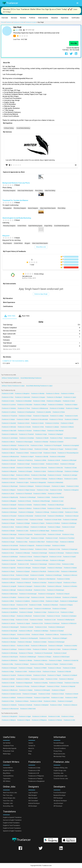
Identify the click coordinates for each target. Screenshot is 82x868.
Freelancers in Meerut (8, 442)
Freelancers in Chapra (8, 572)
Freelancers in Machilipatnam (47, 579)
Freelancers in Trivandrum (9, 416)
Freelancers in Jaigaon (23, 623)
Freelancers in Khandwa (70, 586)
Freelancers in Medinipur (41, 631)
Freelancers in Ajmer (40, 471)
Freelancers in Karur (41, 549)
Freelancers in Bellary (40, 505)
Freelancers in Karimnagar (39, 553)
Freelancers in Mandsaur (66, 679)
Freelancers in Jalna (22, 531)
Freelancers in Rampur (36, 520)
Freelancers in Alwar (8, 527)
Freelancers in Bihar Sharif (37, 542)
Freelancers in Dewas (57, 531)
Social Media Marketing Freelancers (31, 378)
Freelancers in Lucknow (9, 405)
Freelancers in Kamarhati (9, 508)
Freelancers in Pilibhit (40, 668)
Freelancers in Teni (23, 446)
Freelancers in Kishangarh (9, 668)
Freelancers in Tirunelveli (26, 434)
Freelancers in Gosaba (8, 560)
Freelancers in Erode (70, 468)
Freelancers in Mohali (23, 420)
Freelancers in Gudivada (25, 705)
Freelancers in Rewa (54, 564)
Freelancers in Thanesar (26, 653)
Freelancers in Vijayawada (41, 416)
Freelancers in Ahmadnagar (28, 497)
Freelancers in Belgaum (9, 490)
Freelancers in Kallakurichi (10, 434)
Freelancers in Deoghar (39, 568)
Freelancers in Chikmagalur (42, 690)
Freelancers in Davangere (43, 486)
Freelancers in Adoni (39, 616)
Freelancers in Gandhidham (10, 612)
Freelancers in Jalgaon (58, 486)
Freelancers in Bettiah (8, 679)
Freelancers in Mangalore (71, 490)
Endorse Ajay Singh (41, 294)
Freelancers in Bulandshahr (69, 572)
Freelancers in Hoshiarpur (52, 623)
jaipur (17, 30)
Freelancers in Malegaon (26, 486)
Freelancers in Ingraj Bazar (10, 609)
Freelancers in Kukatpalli (9, 505)
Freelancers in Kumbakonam (42, 609)
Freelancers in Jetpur (57, 698)
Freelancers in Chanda (54, 508)
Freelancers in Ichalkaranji (38, 527)
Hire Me (74, 43)
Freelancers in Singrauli (55, 583)
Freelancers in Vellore (25, 479)
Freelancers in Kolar (52, 679)
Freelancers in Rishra (50, 701)
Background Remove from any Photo (16, 183)
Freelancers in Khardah (64, 672)
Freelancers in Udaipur (8, 420)
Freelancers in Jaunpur (26, 609)
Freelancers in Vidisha (25, 649)
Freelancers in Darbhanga (69, 523)
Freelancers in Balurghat (55, 646)
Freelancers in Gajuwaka (25, 535)
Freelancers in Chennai (53, 394)
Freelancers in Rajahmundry (10, 497)
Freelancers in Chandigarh (54, 397)
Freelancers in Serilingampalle (29, 638)
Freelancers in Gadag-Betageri (69, 601)
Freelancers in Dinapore (9, 635)
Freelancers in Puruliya (23, 686)
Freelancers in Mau (22, 542)
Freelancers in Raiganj (66, 605)
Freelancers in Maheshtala (55, 483)
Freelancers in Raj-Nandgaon (10, 638)
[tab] (10, 316)
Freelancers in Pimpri (56, 438)
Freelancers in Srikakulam (25, 698)
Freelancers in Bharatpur (23, 553)
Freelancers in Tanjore (38, 523)
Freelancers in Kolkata (67, 394)
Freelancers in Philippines (39, 720)
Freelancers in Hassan (49, 672)
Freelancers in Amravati (9, 464)
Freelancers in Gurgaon (38, 397)
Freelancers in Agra (41, 434)
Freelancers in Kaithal (70, 646)
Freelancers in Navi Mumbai (55, 431)
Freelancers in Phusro (70, 583)
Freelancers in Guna (41, 627)
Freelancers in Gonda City (71, 661)
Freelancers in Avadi (51, 538)
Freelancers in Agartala (9, 568)
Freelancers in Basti (56, 705)
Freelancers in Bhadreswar (10, 690)
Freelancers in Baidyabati (41, 705)
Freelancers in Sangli (23, 464)
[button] (5, 18)
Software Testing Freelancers (10, 378)
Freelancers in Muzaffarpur (56, 505)
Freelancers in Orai (37, 623)
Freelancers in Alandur (27, 627)
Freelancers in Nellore (40, 494)
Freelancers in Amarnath (9, 564)
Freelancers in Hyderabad (22, 397)
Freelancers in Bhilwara (69, 508)
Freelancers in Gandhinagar (54, 575)
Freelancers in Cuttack (38, 464)
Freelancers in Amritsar (52, 423)
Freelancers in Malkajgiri (60, 638)
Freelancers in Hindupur (22, 664)
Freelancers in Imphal (69, 557)
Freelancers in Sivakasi (27, 549)
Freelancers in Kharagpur (57, 560)
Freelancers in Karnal (26, 557)
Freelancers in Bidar (68, 564)
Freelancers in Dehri (21, 672)
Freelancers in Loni (53, 612)
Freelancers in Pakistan (55, 720)
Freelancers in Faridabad (57, 408)
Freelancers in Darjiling (41, 683)
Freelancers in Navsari (8, 605)
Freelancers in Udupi (40, 612)
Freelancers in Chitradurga (10, 653)
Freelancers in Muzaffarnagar (41, 501)
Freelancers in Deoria (35, 672)
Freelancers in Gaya (43, 490)
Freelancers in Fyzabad (57, 631)
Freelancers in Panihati (55, 494)
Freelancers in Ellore (40, 586)
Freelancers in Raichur (72, 553)
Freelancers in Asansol (54, 475)
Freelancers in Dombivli (56, 442)
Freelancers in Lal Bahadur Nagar (40, 531)
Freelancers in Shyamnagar (10, 486)
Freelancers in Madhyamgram (66, 620)
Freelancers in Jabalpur (52, 427)
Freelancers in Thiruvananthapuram (68, 453)
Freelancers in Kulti (40, 516)
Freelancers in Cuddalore (23, 601)
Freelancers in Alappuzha (27, 546)
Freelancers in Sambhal (37, 575)
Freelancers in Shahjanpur (26, 512)
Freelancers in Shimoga (42, 512)
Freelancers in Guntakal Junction (11, 694)
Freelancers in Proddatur (9, 597)
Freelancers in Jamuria (8, 623)
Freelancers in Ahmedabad (24, 401)
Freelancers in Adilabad (9, 698)
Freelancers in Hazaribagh (9, 631)
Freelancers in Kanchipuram (25, 560)
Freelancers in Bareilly (42, 457)
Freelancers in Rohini (23, 453)
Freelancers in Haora (37, 446)
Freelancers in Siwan (58, 694)
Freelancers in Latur (57, 501)
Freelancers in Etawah (54, 535)
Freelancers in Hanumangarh (10, 627)
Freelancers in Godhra (66, 664)
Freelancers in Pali (23, 564)
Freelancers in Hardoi (8, 686)
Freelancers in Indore (8, 401)
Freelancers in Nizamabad (25, 516)
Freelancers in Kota (38, 427)
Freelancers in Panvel (39, 675)
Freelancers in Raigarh (58, 690)
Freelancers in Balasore (70, 705)
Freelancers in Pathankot (70, 597)
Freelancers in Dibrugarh (38, 686)
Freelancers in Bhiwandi (9, 460)
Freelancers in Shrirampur (56, 553)
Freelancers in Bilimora (23, 475)
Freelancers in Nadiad (70, 568)
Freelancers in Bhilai (40, 460)
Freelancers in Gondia (8, 683)
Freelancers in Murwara (70, 575)
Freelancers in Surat (69, 401)
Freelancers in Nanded (8, 468)
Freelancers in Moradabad (57, 457)
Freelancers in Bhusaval (54, 586)
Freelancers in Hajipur (55, 661)
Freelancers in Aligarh (27, 457)
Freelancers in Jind (50, 620)
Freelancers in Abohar (69, 668)
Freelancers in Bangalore (22, 394)
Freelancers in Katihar (63, 579)
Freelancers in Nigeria (24, 720)
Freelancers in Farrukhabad (10, 546)
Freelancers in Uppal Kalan (42, 698)
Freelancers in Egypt (25, 716)
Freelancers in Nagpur (72, 408)
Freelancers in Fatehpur (59, 609)
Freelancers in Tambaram (53, 597)
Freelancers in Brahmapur (9, 512)
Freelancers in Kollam (44, 497)
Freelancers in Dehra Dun (56, 468)
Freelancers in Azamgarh (65, 701)
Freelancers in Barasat (72, 516)
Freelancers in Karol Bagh (39, 475)
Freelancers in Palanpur (56, 683)
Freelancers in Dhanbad (41, 442)
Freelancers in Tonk (66, 635)
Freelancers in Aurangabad (71, 446)
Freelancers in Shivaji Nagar (10, 449)
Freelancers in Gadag (8, 620)
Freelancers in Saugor (8, 542)
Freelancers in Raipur (39, 431)
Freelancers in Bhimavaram (39, 646)
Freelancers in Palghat (51, 664)
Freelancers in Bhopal (40, 405)
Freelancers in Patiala (39, 508)
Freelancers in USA (69, 720)
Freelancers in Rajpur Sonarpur (26, 490)
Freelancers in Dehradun (9, 427)
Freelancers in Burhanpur (55, 568)
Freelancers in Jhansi (8, 494)
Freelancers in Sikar (53, 572)
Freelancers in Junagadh (9, 586)
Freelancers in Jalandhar (44, 412)
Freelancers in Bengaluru (54, 401)
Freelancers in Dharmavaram (10, 709)
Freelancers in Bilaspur (22, 527)
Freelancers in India (54, 716)
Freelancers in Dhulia (58, 497)
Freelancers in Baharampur (10, 594)
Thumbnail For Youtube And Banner (15, 200)
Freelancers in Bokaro (52, 464)
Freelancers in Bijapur (54, 527)
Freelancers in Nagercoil (41, 557)
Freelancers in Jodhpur (57, 416)
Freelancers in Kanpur (25, 416)
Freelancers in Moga (8, 672)
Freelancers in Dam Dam (72, 683)
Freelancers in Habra (54, 649)
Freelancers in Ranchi (67, 423)
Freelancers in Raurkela (40, 468)
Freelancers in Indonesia (39, 716)
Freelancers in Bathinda (67, 542)
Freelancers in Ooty (54, 549)
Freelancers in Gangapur (30, 694)
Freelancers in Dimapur (44, 657)
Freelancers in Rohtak (57, 512)
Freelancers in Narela (50, 453)
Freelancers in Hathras (23, 679)
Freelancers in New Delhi (9, 431)
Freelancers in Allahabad (9, 446)
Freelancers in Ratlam (59, 546)
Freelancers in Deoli (44, 694)
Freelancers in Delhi (8, 394)
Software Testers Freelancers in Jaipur (13, 386)
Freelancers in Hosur (8, 553)
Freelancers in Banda (38, 635)
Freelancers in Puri (22, 605)
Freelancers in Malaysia (9, 720)
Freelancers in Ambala (40, 642)
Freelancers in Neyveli (63, 594)
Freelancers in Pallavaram (69, 623)
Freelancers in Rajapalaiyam (24, 683)
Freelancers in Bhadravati (24, 616)
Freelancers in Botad (36, 701)
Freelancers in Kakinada (70, 520)
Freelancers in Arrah (55, 557)
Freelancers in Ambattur (25, 505)
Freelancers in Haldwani (40, 649)
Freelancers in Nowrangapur (24, 442)
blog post (6, 236)
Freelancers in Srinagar (41, 449)
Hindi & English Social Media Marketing (17, 218)
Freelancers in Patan (8, 701)
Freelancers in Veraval (53, 616)
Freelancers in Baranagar (9, 535)
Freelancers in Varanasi (25, 431)
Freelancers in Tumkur (71, 512)
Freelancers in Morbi (71, 698)
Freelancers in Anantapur (43, 546)
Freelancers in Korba (56, 490)
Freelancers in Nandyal (26, 612)
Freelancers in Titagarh (54, 675)
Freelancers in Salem (71, 449)
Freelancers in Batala (23, 646)
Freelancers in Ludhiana (9, 412)
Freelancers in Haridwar (39, 583)
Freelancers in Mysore (8, 453)
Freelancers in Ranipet (8, 531)
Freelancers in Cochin (71, 416)
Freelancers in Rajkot (71, 405)
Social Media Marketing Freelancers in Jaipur (39, 386)
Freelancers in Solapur (26, 449)
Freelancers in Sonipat (37, 538)
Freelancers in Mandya (25, 661)
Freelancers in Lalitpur (38, 679)
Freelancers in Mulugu (8, 520)
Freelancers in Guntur (37, 423)
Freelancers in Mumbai (38, 394)
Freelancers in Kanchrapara (10, 657)
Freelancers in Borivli (54, 460)
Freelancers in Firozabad (9, 516)
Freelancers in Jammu (71, 479)
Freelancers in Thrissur (56, 420)
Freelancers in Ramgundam (38, 483)
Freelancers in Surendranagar (28, 594)
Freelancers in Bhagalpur (9, 501)
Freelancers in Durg (68, 535)
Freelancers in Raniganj (25, 668)
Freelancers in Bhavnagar (69, 460)
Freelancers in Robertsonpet (61, 657)
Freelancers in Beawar (55, 668)
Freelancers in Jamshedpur (10, 438)
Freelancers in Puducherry (25, 460)
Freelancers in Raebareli (24, 583)
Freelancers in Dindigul (23, 523)
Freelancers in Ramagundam (10, 549)
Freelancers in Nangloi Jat (29, 579)
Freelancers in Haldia (35, 605)
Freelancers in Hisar (22, 520)
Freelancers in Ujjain (22, 483)
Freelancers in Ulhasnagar (55, 471)
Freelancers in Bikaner (67, 427)
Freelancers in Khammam (50, 605)
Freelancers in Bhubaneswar (40, 408)
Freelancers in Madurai (71, 420)
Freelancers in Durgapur (25, 471)
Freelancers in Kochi (23, 423)
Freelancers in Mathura (25, 508)
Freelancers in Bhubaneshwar (10, 457)
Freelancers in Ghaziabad (25, 405)
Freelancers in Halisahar (25, 675)
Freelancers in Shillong (37, 664)
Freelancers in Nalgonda (68, 686)
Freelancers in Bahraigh (9, 590)
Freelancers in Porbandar (70, 649)
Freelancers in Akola (72, 486)
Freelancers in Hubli (36, 453)
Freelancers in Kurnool (8, 483)
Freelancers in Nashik (42, 438)
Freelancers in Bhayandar (9, 471)
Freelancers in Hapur (52, 542)
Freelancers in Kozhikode (24, 468)
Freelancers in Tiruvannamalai (43, 653)
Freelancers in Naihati (8, 538)
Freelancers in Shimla (38, 601)
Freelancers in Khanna (22, 701)
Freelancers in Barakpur (25, 642)
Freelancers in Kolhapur (71, 471)
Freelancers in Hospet (22, 575)
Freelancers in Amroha (38, 597)
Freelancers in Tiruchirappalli (53, 446)
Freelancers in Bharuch (25, 631)
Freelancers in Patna (59, 412)
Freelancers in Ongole (52, 601)
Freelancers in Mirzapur (41, 560)
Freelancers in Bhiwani (8, 583)
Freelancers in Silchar (24, 635)
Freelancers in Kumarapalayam (11, 579)
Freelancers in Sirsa (40, 590)
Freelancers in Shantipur (9, 642)
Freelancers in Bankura (40, 661)
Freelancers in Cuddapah (70, 675)
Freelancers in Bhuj (7, 664)
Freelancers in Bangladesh (9, 716)
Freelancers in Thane (24, 408)
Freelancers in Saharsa (9, 646)
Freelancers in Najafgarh (56, 434)
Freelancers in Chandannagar (55, 590)
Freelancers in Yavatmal (9, 675)
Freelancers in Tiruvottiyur (67, 538)
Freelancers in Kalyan (70, 438)
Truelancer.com (47, 866)
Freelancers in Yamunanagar (39, 564)
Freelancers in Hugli (24, 597)
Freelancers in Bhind (8, 601)
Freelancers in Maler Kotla (28, 709)
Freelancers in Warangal (67, 464)
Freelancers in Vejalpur (26, 690)
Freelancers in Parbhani (53, 523)
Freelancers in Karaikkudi (25, 590)
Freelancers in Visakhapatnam (26, 412)
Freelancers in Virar (45, 638)
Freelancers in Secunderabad (39, 420)
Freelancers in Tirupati (23, 538)
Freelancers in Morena (52, 635)
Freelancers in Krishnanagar (56, 642)
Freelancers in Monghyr (24, 568)
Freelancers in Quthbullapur (10, 557)
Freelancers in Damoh (72, 694)
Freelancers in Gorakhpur (27, 438)
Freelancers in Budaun (36, 620)
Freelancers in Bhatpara (56, 479)
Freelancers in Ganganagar (69, 549)
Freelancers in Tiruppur (56, 449)
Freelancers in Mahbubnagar (28, 657)
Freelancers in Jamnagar (70, 475)
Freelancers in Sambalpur (69, 616)
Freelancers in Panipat (8, 523)
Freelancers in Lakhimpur (9, 649)
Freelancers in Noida (39, 401)
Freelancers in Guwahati (9, 423)
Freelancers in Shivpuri (8, 616)
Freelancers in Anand (60, 653)
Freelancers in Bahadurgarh (56, 627)
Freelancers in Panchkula (39, 572)
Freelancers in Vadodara (9, 408)
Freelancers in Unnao (22, 620)
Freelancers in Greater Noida (53, 520)
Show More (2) (41, 247)
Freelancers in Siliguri (8, 475)
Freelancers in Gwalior (24, 427)
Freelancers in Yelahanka (9, 705)
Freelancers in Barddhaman (55, 516)
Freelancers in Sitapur (67, 612)
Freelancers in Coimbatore (56, 405)
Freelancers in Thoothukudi (24, 494)
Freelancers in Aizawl (68, 527)
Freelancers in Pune (8, 397)
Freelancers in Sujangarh (25, 586)
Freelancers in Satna (40, 535)
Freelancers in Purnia (8, 575)
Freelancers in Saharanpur (9, 479)
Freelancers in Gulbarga (40, 479)
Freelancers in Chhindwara (10, 661)
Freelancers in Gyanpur (23, 572)
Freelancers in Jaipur (70, 397)
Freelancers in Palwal (53, 686)
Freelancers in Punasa (24, 501)
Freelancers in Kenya (67, 716)
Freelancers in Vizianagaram (46, 594)
